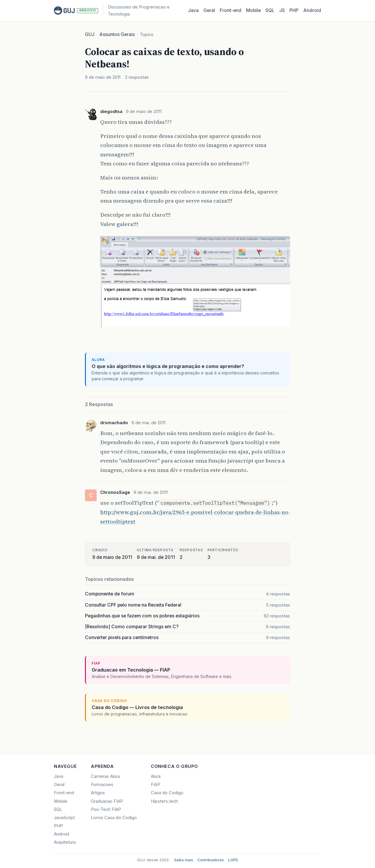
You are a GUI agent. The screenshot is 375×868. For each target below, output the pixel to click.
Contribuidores (211, 860)
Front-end (64, 793)
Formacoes (102, 785)
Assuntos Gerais (117, 34)
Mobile (253, 10)
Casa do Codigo (167, 793)
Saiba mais (184, 860)
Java (193, 10)
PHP (294, 10)
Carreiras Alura (105, 776)
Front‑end (231, 10)
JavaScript (64, 818)
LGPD (233, 860)
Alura (156, 776)
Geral (209, 10)
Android (312, 10)
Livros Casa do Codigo (114, 818)
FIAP (156, 785)
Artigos (98, 793)
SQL (270, 10)
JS (282, 10)
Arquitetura (65, 842)
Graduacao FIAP (107, 801)
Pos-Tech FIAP (106, 809)
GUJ (90, 34)
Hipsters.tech (164, 801)
